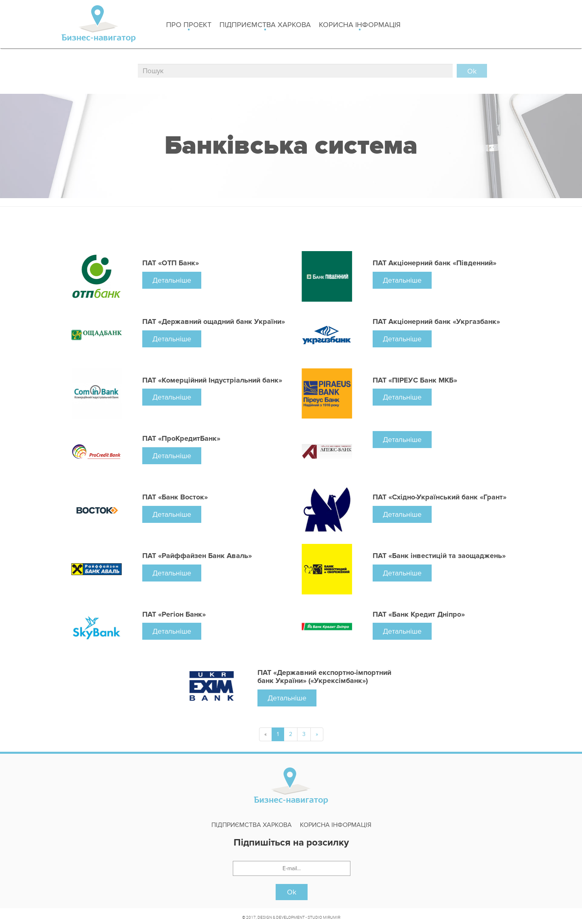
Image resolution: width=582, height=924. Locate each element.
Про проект (189, 25)
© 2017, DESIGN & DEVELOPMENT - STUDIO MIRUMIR (291, 917)
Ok (292, 892)
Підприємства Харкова (265, 25)
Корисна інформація (360, 25)
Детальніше (172, 280)
